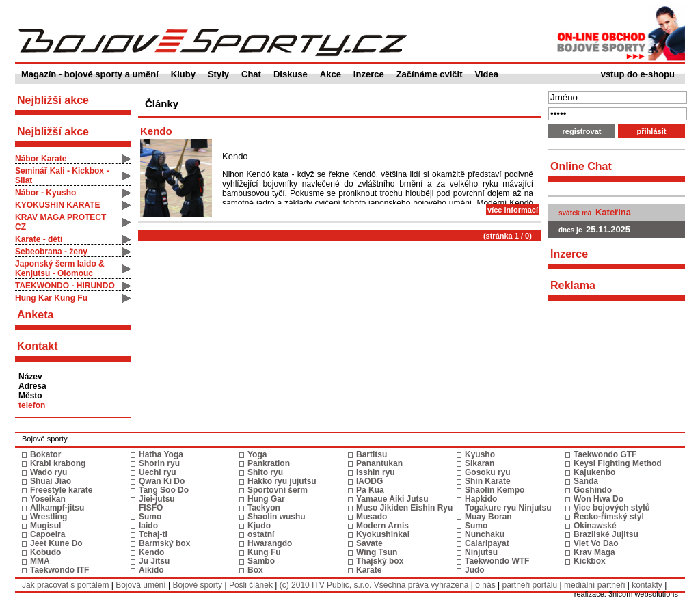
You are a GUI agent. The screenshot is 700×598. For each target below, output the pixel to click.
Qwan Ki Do (162, 481)
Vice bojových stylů (612, 508)
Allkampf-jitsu (57, 508)
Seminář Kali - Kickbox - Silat (62, 176)
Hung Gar (266, 499)
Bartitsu (372, 454)
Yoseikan (48, 499)
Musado (372, 517)
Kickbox (590, 561)
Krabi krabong (58, 463)
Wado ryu (49, 472)
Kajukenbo (594, 472)
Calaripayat (487, 543)
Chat (251, 74)
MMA (40, 561)
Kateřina (613, 212)
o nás (485, 585)
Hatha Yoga (161, 454)
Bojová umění (140, 585)
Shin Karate (488, 481)
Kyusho (480, 454)
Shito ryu (265, 472)
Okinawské (595, 526)
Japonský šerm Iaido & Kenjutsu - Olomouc (60, 269)
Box (255, 570)
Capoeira (48, 534)
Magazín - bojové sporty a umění (90, 74)
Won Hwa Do (598, 499)
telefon (32, 405)
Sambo (261, 561)
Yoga (257, 454)
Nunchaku (485, 534)
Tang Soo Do (164, 490)
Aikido (151, 570)
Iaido (148, 526)
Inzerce (369, 74)
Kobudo (45, 552)
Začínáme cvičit (430, 74)
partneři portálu (529, 585)
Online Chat (581, 166)
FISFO (151, 508)
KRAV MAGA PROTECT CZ (60, 222)
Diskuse (291, 74)
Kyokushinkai (383, 534)
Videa (487, 74)
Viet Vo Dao (596, 543)
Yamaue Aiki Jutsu (392, 499)
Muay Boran (488, 517)
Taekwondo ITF (59, 570)
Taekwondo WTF (497, 561)
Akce (331, 74)
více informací (513, 210)
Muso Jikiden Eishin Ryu (404, 508)
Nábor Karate (41, 159)
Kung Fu (264, 552)
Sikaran (480, 463)
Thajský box (380, 561)
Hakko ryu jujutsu (282, 481)
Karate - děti (39, 239)
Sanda (586, 481)
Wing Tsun (377, 552)
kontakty (647, 585)
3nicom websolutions (643, 594)
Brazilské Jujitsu (606, 534)
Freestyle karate (61, 490)
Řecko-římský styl (609, 517)
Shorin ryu (159, 463)
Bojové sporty (197, 585)
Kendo (156, 131)
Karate (369, 570)
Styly (218, 74)
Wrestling (49, 517)
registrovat (582, 131)
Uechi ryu (158, 472)
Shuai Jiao (51, 481)
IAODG (369, 481)
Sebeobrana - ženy (51, 252)
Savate (369, 543)
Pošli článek (251, 585)
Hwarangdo (270, 543)
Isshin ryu (376, 472)
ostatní (261, 534)
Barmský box (164, 543)
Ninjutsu (481, 552)
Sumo (150, 517)
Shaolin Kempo (495, 490)
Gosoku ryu (488, 472)
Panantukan (379, 463)
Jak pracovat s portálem (65, 585)
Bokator (45, 454)
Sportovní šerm (278, 490)
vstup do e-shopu (638, 74)
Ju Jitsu (154, 561)
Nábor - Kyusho (45, 193)
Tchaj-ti (153, 534)
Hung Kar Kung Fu (51, 298)
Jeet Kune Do (56, 543)
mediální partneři (594, 585)
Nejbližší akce (53, 132)
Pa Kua (370, 490)
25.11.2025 (608, 229)
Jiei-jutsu (157, 499)
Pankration (269, 463)
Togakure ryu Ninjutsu (508, 508)
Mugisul (45, 526)
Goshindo (593, 490)
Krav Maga (594, 552)
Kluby (183, 74)
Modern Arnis (382, 526)
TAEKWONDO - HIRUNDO (65, 286)
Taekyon (264, 508)
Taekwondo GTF (605, 454)
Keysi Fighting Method (618, 463)
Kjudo (259, 526)
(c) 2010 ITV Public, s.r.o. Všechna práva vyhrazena (374, 585)
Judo (475, 570)
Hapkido (481, 499)
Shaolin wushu (277, 517)
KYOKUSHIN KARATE (57, 205)
